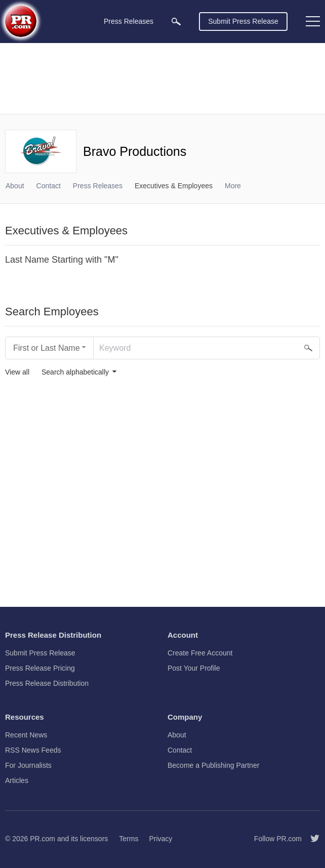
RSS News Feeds (33, 750)
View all (17, 372)
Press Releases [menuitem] (129, 21)
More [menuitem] (233, 186)
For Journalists (28, 765)
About (15, 186)
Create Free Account (200, 653)
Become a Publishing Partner (213, 765)
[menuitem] (176, 22)
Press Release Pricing (40, 668)
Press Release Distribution (47, 683)
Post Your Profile (194, 668)
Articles (17, 780)
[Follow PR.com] (311, 839)
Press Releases (98, 186)
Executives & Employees (174, 186)
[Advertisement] (162, 78)
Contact (49, 186)
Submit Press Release (243, 21)
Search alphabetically (75, 372)
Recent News (26, 735)
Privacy (160, 839)
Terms (129, 839)
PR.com (43, 839)
